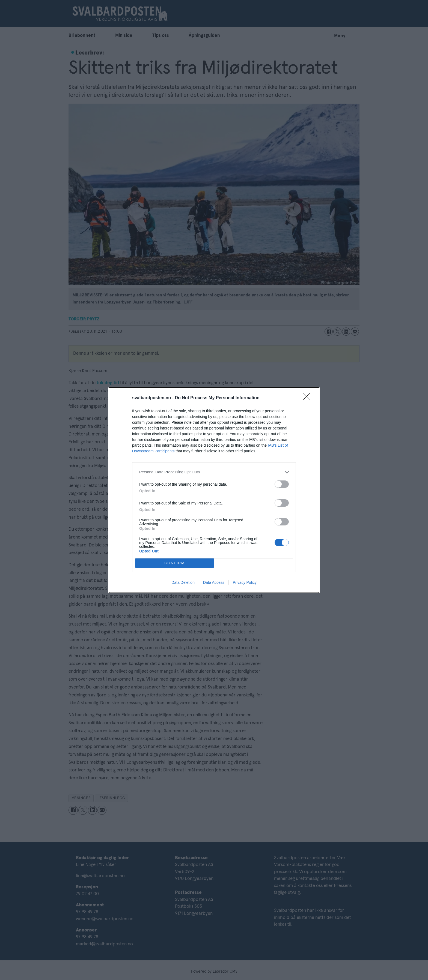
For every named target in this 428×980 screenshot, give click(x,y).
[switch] (282, 484)
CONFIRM (175, 563)
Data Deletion (183, 582)
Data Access (214, 582)
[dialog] (214, 490)
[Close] (308, 398)
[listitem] (214, 472)
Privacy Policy (245, 582)
